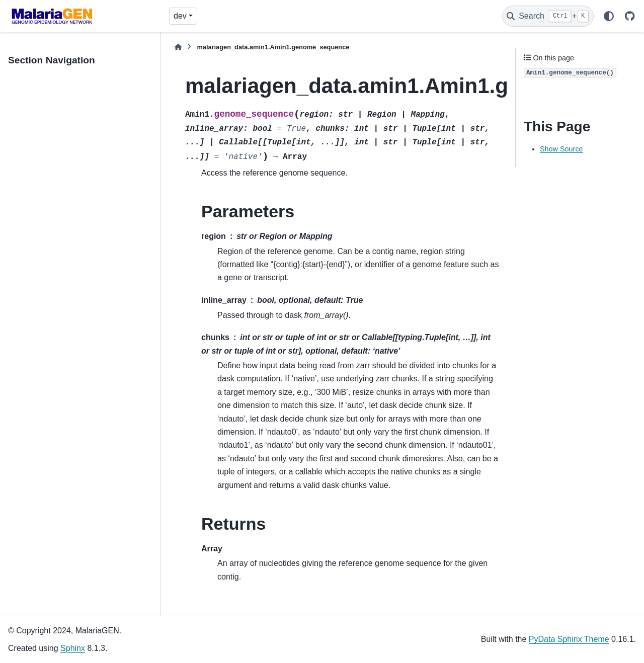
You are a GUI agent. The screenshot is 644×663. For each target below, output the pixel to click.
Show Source (561, 149)
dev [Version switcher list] (180, 16)
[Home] (178, 47)
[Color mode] (609, 16)
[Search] (548, 16)
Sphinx (73, 648)
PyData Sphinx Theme (569, 639)
